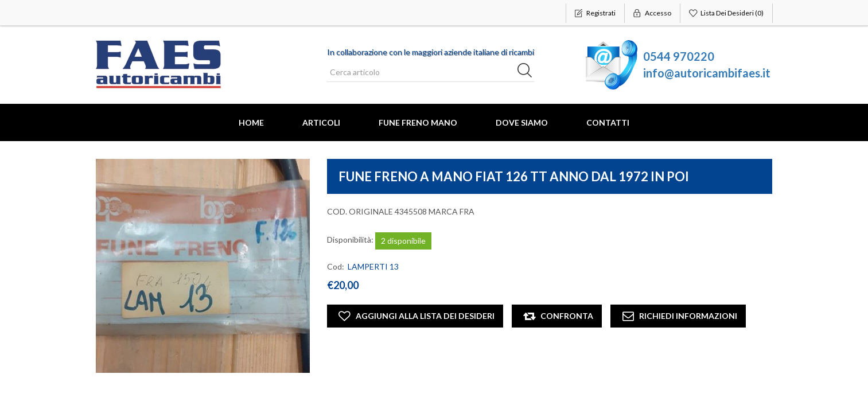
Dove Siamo (522, 122)
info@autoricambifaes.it (707, 73)
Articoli (321, 122)
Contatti (608, 122)
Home (251, 122)
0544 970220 (679, 56)
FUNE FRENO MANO (418, 122)
